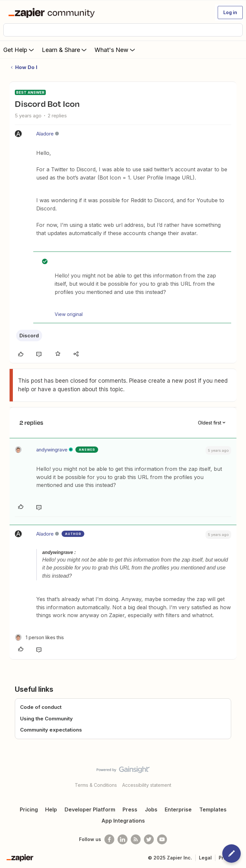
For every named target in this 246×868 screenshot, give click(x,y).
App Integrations (123, 821)
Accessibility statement (147, 785)
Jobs (151, 809)
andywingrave (52, 450)
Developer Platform (90, 809)
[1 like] (39, 637)
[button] (230, 12)
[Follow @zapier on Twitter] (149, 839)
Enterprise (178, 809)
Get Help (19, 50)
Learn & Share (65, 50)
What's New (115, 50)
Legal (205, 858)
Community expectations (51, 730)
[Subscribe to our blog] (136, 839)
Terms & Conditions (96, 785)
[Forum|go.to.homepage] (53, 12)
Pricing (29, 809)
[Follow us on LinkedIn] (123, 839)
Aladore (45, 134)
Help (51, 809)
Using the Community (46, 719)
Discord (29, 336)
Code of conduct (41, 707)
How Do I (26, 67)
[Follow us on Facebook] (109, 839)
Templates (213, 809)
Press (130, 809)
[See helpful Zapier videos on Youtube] (162, 839)
